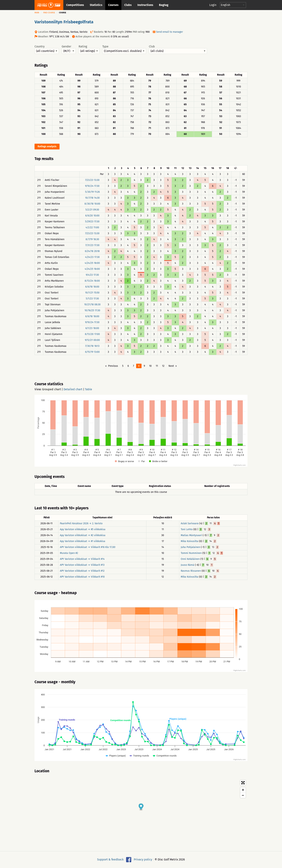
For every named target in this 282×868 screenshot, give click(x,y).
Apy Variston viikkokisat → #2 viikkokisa (83, 535)
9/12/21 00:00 (92, 340)
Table (88, 389)
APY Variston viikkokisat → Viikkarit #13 (82, 565)
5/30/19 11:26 (92, 192)
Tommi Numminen (191, 553)
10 (150, 366)
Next (171, 366)
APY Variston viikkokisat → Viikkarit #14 (82, 559)
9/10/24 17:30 (92, 186)
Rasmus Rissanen (191, 571)
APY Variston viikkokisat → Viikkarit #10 (82, 577)
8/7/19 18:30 (92, 239)
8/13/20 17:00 (92, 334)
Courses (113, 5)
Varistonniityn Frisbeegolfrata (64, 22)
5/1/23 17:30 (92, 299)
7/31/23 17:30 (92, 245)
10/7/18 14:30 (92, 198)
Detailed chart (73, 389)
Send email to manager (170, 32)
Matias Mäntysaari (191, 535)
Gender (69, 49)
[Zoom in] (243, 790)
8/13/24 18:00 (92, 281)
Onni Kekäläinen (190, 559)
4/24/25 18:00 (92, 263)
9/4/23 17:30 (92, 275)
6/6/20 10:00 (92, 216)
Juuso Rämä (187, 565)
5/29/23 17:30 (92, 222)
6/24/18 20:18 (92, 251)
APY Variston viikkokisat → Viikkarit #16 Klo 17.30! (88, 547)
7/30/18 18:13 (92, 346)
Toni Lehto (187, 529)
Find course (49, 13)
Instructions (145, 5)
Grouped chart (52, 389)
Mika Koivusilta (189, 541)
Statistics (96, 5)
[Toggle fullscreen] (243, 783)
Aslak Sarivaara (190, 523)
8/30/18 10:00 (92, 204)
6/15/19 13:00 (92, 352)
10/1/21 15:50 (92, 293)
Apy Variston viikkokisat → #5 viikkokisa (83, 529)
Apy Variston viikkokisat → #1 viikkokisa (83, 541)
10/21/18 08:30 (92, 305)
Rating (89, 49)
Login (213, 5)
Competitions (75, 5)
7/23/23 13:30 (92, 180)
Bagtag (164, 5)
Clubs (128, 5)
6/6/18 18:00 (92, 287)
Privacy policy (143, 859)
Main (37, 13)
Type (124, 49)
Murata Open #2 (69, 553)
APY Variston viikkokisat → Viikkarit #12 (82, 571)
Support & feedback (110, 859)
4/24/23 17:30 (92, 257)
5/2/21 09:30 (92, 210)
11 (157, 366)
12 (163, 366)
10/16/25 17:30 (92, 310)
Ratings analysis (47, 146)
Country (47, 49)
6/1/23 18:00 (92, 328)
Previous (113, 366)
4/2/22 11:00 (92, 227)
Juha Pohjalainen (190, 547)
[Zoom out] (243, 795)
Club (178, 49)
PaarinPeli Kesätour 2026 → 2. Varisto (81, 523)
